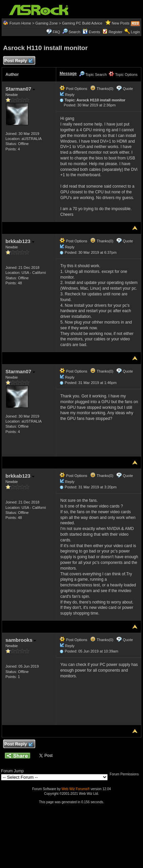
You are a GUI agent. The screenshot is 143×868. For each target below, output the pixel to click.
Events (91, 32)
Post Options (73, 89)
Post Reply (18, 61)
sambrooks (21, 640)
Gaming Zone (47, 23)
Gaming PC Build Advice (82, 23)
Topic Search (93, 75)
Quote (128, 89)
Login (135, 32)
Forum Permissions (126, 774)
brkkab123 (20, 241)
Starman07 (20, 89)
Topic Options (123, 75)
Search (75, 32)
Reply (70, 95)
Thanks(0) (102, 89)
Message (68, 74)
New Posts (121, 23)
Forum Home (20, 23)
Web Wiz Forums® (76, 789)
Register (116, 32)
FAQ (57, 32)
